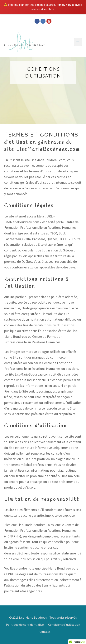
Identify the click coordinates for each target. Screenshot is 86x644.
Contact (45, 632)
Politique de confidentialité (25, 625)
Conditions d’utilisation (64, 625)
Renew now (64, 5)
